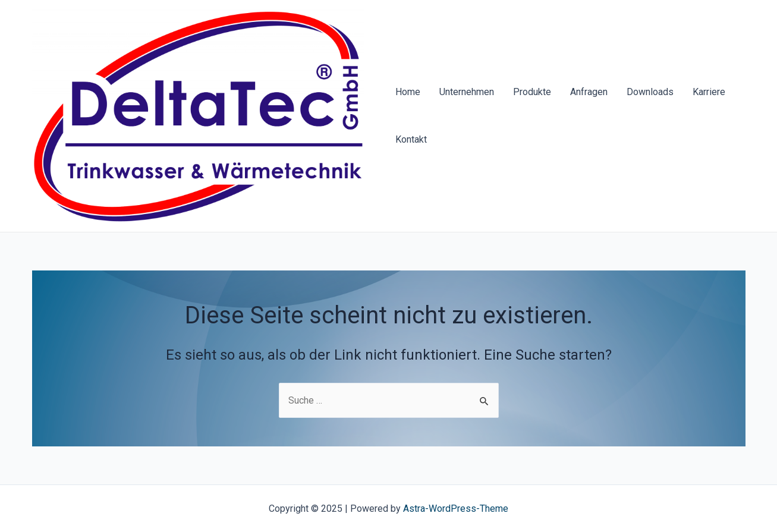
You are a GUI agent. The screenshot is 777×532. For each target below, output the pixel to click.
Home (408, 92)
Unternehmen (467, 92)
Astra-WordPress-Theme (456, 509)
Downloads (650, 92)
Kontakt (411, 139)
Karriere (709, 92)
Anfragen (589, 92)
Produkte (532, 92)
